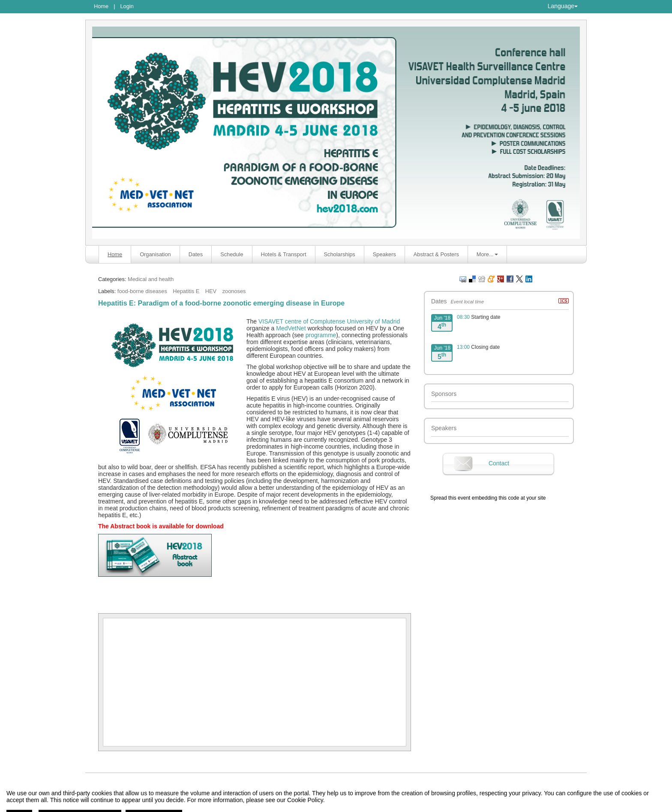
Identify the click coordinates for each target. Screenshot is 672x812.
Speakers (384, 254)
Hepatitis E (186, 291)
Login (127, 6)
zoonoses (234, 291)
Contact (499, 463)
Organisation (155, 254)
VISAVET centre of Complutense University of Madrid (329, 321)
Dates (196, 254)
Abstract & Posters (436, 254)
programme (321, 335)
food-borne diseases (142, 291)
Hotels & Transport (284, 254)
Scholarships (340, 254)
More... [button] (487, 254)
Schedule (232, 254)
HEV (211, 291)
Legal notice (258, 805)
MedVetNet (291, 328)
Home (101, 6)
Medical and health (151, 279)
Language (563, 6)
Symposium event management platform (341, 805)
